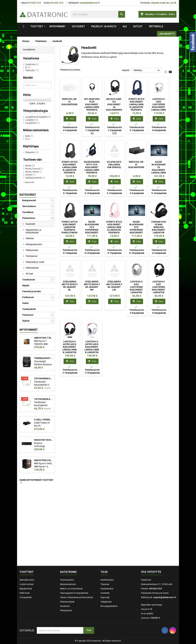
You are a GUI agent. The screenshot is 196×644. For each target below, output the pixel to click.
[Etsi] (98, 14)
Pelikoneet (28, 297)
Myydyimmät (58, 26)
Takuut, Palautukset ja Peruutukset (76, 597)
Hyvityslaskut (107, 589)
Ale (125, 26)
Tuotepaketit (29, 309)
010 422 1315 (34, 3)
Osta (70, 119)
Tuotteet (37, 26)
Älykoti (26, 321)
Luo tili (173, 3)
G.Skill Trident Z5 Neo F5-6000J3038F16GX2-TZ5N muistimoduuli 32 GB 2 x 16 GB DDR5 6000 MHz (43, 420)
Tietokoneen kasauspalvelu (43, 379)
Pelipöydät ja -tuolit (35, 262)
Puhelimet (28, 315)
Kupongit (105, 597)
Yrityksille (156, 26)
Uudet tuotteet (27, 584)
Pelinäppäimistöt (34, 244)
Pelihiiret (30, 238)
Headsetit (30, 224)
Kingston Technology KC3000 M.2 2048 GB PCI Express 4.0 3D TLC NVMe (43, 440)
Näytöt (26, 286)
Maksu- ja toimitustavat (71, 589)
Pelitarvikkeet (32, 268)
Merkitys (147, 70)
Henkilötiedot (107, 580)
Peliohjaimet (32, 256)
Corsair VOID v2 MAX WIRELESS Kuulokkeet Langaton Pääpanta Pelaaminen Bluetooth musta (159, 233)
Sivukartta (65, 606)
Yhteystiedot (66, 610)
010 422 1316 (57, 3)
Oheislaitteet (29, 206)
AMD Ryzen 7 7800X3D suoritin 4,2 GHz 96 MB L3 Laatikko (43, 338)
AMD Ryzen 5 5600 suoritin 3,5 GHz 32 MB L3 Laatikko (43, 460)
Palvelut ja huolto (104, 26)
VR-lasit (29, 274)
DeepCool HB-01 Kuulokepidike (69, 102)
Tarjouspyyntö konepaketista (74, 593)
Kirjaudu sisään (158, 3)
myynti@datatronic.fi (90, 3)
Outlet (138, 26)
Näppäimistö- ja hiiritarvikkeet (33, 231)
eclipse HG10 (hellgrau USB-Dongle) (114, 165)
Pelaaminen (29, 218)
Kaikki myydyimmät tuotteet (36, 482)
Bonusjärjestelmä (109, 606)
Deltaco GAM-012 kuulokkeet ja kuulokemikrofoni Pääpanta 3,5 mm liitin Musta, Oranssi (117, 110)
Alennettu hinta (27, 580)
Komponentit (29, 200)
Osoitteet (105, 593)
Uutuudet (78, 26)
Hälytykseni (106, 602)
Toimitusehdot (67, 580)
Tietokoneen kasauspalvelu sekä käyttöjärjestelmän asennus (43, 399)
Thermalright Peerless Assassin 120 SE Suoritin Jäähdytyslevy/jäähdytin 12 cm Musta (43, 358)
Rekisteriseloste (68, 584)
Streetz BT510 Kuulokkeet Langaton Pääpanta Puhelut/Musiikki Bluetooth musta (71, 230)
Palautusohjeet (67, 602)
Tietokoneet (29, 280)
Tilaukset (105, 584)
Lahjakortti (167, 34)
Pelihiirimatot (32, 250)
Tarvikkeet (28, 212)
